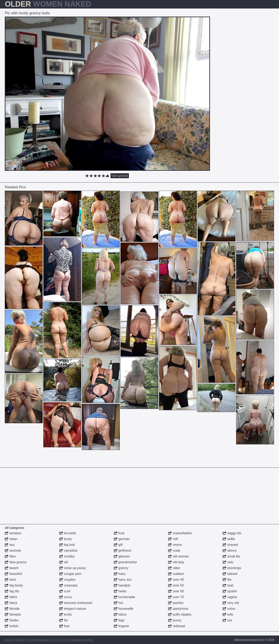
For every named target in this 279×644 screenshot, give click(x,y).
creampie (68, 585)
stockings (232, 568)
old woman (178, 556)
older (174, 568)
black (11, 603)
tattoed (230, 574)
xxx (227, 620)
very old (231, 603)
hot (118, 603)
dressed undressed (76, 603)
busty (66, 539)
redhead (176, 626)
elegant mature (73, 609)
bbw (10, 556)
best (10, 580)
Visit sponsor (120, 176)
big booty (14, 585)
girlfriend (123, 551)
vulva (229, 609)
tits (227, 580)
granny (121, 568)
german (122, 539)
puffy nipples (180, 614)
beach (12, 568)
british (12, 626)
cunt (65, 591)
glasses (122, 556)
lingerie (121, 626)
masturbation (180, 533)
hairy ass (123, 580)
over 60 (176, 591)
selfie (229, 539)
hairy (120, 574)
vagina (230, 597)
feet (64, 626)
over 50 (176, 585)
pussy (175, 620)
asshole (13, 551)
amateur (13, 533)
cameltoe (68, 551)
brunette (68, 533)
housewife (124, 609)
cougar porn (70, 574)
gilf (118, 545)
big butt (67, 545)
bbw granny (16, 562)
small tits (231, 556)
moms (175, 545)
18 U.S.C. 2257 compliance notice (72, 640)
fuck (119, 533)
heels (120, 591)
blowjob (13, 614)
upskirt (230, 591)
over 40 (176, 580)
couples (67, 580)
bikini (11, 597)
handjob (122, 585)
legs (119, 620)
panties (176, 603)
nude (174, 551)
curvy (66, 597)
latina (120, 614)
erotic (66, 614)
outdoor (176, 574)
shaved (230, 545)
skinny (230, 551)
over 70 (176, 597)
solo (228, 562)
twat (228, 585)
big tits (12, 591)
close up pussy (73, 568)
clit (64, 562)
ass (10, 545)
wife (228, 614)
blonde (12, 609)
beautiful (13, 574)
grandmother (126, 562)
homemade (124, 597)
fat (63, 620)
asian (11, 539)
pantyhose (178, 609)
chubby (67, 556)
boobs (12, 620)
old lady (176, 562)
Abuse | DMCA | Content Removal (27, 640)
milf (173, 539)
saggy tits (232, 533)
